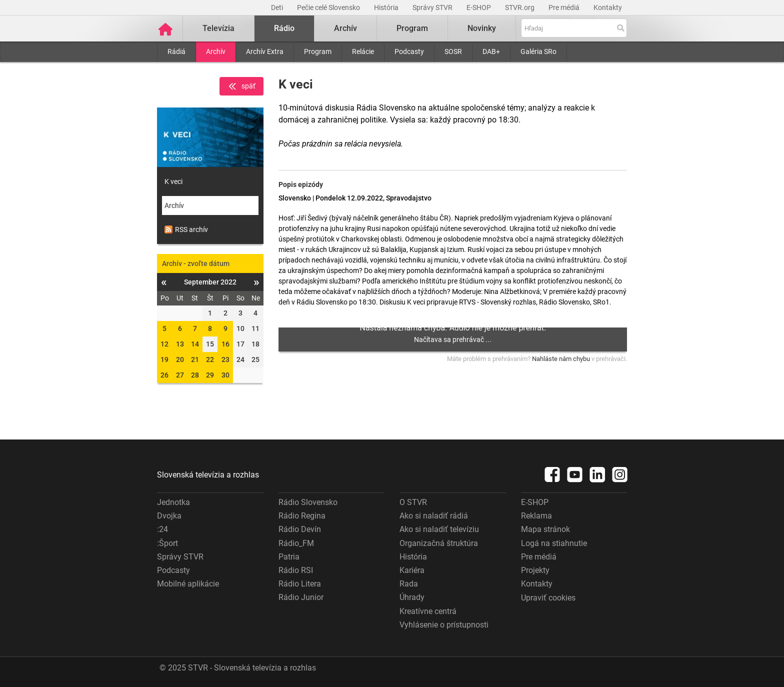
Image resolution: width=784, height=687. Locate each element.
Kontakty (608, 7)
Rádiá (176, 51)
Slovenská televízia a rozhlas (208, 475)
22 (210, 359)
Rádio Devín (300, 529)
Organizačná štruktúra (439, 543)
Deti (278, 7)
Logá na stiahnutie (554, 543)
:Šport (167, 543)
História (387, 7)
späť (241, 86)
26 (164, 375)
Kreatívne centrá (428, 611)
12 (164, 344)
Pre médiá (565, 7)
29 (210, 375)
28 (195, 375)
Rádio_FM (296, 543)
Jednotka (173, 502)
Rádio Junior (301, 597)
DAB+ (491, 51)
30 (225, 375)
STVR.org (520, 7)
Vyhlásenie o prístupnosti (444, 625)
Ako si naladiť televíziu (439, 529)
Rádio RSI (296, 570)
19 (164, 359)
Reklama (536, 516)
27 (180, 375)
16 (225, 344)
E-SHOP (479, 7)
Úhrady (412, 597)
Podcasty (409, 51)
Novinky (482, 28)
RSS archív (186, 229)
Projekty (535, 570)
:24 (162, 529)
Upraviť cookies (548, 598)
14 (195, 344)
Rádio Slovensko (308, 502)
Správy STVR (433, 7)
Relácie (363, 51)
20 (180, 359)
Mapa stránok (545, 529)
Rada (409, 584)
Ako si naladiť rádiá (434, 516)
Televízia (218, 28)
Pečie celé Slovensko (329, 7)
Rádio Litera (300, 584)
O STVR (413, 502)
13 (180, 344)
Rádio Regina (302, 516)
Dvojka (169, 516)
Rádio (284, 28)
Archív (216, 51)
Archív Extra (265, 51)
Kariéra (412, 570)
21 (195, 359)
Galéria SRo (538, 51)
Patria (289, 557)
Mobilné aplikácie (188, 584)
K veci (173, 181)
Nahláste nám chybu (561, 359)
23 (225, 359)
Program (318, 51)
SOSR (453, 51)
